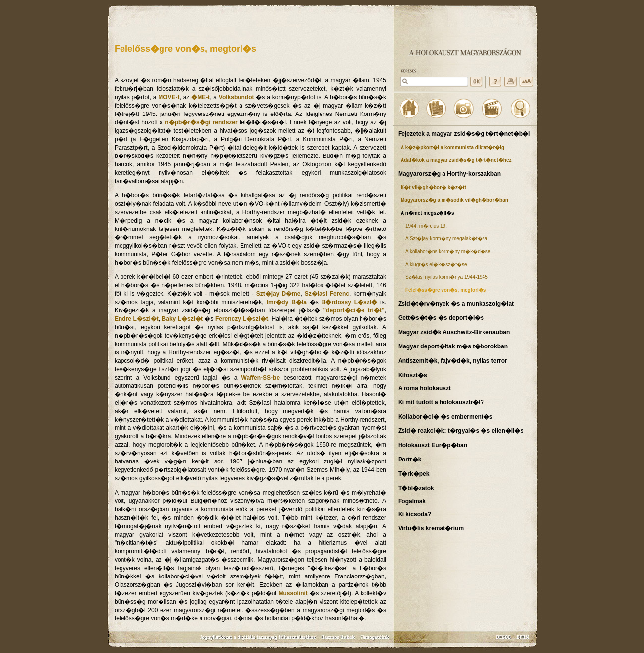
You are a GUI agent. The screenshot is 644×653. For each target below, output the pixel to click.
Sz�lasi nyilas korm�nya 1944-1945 (447, 277)
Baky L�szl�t (182, 319)
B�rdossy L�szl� (349, 302)
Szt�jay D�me (279, 294)
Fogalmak (412, 501)
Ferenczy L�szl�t (242, 319)
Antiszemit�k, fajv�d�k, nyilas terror (453, 361)
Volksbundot (237, 97)
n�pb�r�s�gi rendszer (201, 122)
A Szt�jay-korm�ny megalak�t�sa (446, 239)
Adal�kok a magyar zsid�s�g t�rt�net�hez (456, 160)
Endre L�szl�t (137, 319)
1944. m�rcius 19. (426, 226)
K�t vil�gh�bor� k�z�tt (433, 187)
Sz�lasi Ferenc (327, 294)
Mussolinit (293, 593)
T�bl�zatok (416, 488)
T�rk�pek (414, 474)
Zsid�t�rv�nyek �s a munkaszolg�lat (456, 304)
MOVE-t (169, 97)
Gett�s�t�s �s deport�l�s (441, 318)
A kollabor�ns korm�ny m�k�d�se (448, 251)
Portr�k (410, 460)
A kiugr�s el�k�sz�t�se (436, 264)
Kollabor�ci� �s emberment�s (445, 417)
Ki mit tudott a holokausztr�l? (441, 402)
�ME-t (201, 97)
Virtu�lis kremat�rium (431, 528)
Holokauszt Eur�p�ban (433, 445)
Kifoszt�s (413, 375)
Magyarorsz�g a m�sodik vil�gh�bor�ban (454, 200)
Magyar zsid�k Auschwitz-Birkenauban (454, 332)
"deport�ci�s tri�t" (354, 310)
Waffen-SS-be (261, 378)
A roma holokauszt (424, 388)
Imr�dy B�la (287, 302)
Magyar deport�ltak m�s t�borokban (453, 346)
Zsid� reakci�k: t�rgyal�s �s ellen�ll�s (461, 431)
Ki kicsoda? (415, 514)
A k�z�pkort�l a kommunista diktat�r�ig (452, 147)
